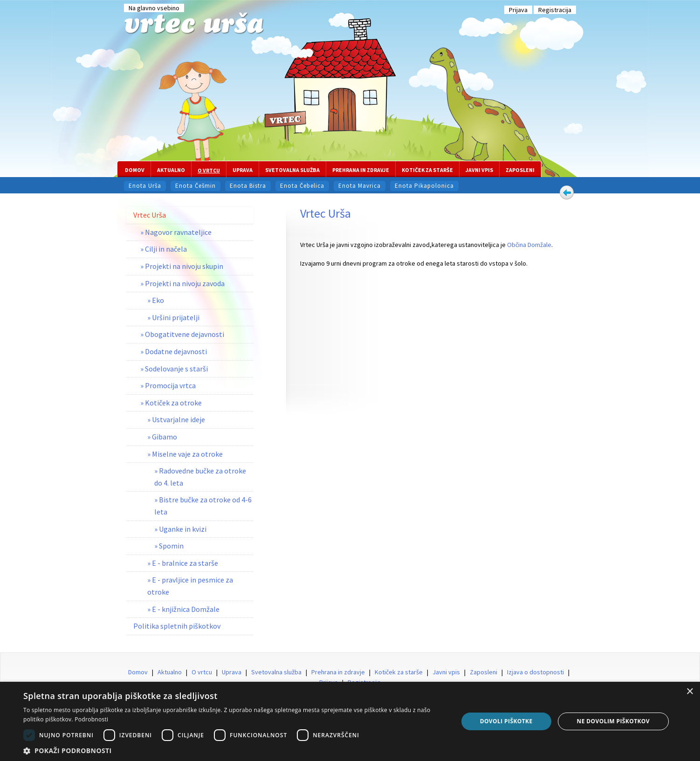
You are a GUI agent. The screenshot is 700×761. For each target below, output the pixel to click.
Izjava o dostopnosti (535, 672)
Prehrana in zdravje (361, 170)
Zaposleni (520, 170)
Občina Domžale (529, 245)
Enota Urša (145, 186)
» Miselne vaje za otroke (185, 454)
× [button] (690, 692)
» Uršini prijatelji (173, 317)
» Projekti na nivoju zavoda (182, 283)
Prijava (518, 10)
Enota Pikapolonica (424, 186)
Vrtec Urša (150, 215)
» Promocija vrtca (168, 385)
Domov (135, 170)
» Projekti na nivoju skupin (182, 266)
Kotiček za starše (427, 170)
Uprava (243, 170)
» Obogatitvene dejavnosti (182, 334)
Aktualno (171, 170)
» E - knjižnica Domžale (183, 609)
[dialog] (350, 721)
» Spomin (169, 546)
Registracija (555, 10)
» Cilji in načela (164, 249)
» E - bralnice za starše (183, 563)
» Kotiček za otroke (171, 403)
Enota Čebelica (302, 186)
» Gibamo (162, 437)
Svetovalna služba (292, 170)
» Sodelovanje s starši (174, 369)
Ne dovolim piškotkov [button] (613, 721)
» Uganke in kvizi (180, 529)
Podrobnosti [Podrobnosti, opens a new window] (91, 719)
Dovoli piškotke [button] (506, 721)
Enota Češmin (196, 186)
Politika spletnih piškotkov (177, 626)
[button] (234, 750)
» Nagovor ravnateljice (176, 232)
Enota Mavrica (360, 186)
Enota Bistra (248, 186)
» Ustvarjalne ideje (176, 419)
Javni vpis (479, 170)
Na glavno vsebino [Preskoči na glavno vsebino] (154, 8)
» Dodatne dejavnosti (174, 351)
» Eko (156, 300)
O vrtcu (209, 170)
